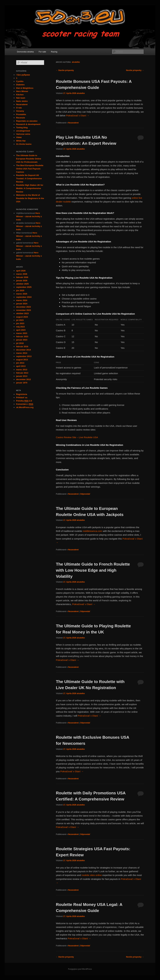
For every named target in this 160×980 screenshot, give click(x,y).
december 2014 (23, 350)
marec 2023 (22, 333)
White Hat (21, 141)
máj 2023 (20, 327)
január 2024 (22, 304)
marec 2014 (22, 353)
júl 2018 (20, 343)
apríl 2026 (21, 271)
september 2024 (24, 297)
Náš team (21, 98)
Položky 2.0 (24, 401)
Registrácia (22, 394)
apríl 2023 (21, 330)
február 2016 (22, 347)
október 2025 (22, 284)
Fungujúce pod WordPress (80, 969)
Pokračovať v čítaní (78, 116)
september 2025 (24, 287)
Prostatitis (21, 114)
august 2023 (22, 317)
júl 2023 (20, 320)
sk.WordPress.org (25, 407)
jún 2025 (20, 291)
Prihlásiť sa (22, 398)
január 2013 (22, 376)
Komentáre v (25, 404)
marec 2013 (22, 370)
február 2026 (22, 277)
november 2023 (24, 310)
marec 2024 (22, 300)
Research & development (28, 124)
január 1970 (22, 383)
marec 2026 (22, 274)
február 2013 (22, 373)
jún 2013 (20, 363)
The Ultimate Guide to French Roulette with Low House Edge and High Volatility (93, 570)
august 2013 (22, 360)
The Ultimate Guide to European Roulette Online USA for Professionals (29, 159)
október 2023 (22, 313)
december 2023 (23, 307)
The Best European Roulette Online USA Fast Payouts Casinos (30, 169)
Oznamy (20, 111)
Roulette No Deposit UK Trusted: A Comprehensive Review (29, 179)
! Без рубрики (23, 75)
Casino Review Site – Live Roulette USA (77, 437)
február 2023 (22, 337)
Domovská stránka (25, 52)
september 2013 (24, 356)
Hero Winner (22, 91)
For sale (42, 52)
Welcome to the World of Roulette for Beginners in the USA (30, 198)
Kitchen (20, 95)
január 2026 (22, 281)
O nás (19, 108)
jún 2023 (20, 323)
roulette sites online (92, 875)
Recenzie (20, 118)
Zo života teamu (24, 144)
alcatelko (76, 62)
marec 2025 (22, 294)
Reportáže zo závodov (27, 121)
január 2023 (22, 340)
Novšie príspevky (135, 70)
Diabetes (20, 85)
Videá (19, 137)
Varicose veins (23, 134)
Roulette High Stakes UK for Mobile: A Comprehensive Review (30, 188)
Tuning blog (22, 128)
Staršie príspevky (65, 70)
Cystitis (20, 81)
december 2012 (23, 379)
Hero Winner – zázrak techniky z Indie (29, 216)
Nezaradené (73, 123)
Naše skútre (22, 101)
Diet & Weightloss (25, 88)
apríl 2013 (21, 366)
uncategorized (23, 131)
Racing (54, 52)
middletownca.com (92, 531)
